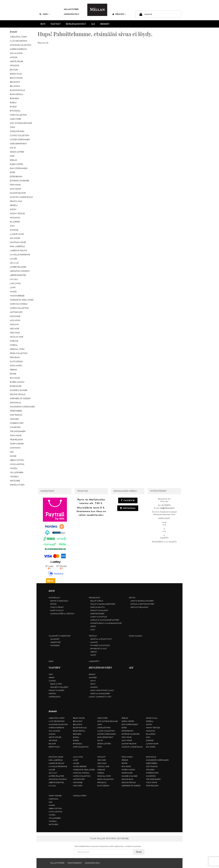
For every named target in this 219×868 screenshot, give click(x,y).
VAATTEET (56, 24)
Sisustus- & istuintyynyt (101, 639)
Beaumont (15, 82)
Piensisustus (94, 598)
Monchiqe (15, 316)
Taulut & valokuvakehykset (103, 604)
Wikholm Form (17, 485)
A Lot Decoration (19, 41)
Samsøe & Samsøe (19, 390)
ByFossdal (15, 111)
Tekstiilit (93, 636)
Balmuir (14, 70)
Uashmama (15, 448)
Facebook (128, 500)
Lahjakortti (94, 661)
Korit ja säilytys (97, 607)
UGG (12, 452)
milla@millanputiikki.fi (167, 508)
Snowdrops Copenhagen (22, 407)
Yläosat (52, 681)
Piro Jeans (15, 357)
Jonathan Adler (18, 242)
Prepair (13, 370)
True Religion (16, 440)
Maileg (13, 292)
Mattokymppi (16, 312)
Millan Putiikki (71, 9)
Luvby (13, 288)
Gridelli (14, 205)
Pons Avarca (16, 366)
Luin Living (15, 283)
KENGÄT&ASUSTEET (76, 24)
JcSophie (14, 230)
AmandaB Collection (21, 45)
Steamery (15, 419)
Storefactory (17, 423)
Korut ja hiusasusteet (100, 694)
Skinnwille (15, 403)
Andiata (14, 57)
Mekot (52, 678)
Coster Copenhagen (20, 140)
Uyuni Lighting (17, 464)
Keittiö (132, 598)
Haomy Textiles (17, 214)
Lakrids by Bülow (18, 251)
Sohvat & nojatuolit (59, 601)
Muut (93, 630)
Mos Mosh (15, 320)
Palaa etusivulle (43, 43)
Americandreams (18, 49)
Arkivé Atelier (17, 61)
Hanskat (94, 687)
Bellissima (15, 86)
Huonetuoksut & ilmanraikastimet (106, 623)
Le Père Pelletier (18, 267)
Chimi (12, 127)
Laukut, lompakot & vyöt (100, 697)
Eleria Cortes (17, 164)
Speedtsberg (16, 411)
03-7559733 (166, 505)
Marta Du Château (19, 304)
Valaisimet (55, 639)
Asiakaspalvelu (71, 14)
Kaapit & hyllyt (57, 610)
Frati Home (15, 185)
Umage (13, 456)
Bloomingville (17, 90)
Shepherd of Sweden (20, 399)
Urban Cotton (17, 460)
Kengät (92, 674)
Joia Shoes (15, 238)
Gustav (13, 209)
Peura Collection (19, 353)
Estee (12, 172)
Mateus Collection (19, 308)
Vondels (14, 477)
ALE (93, 24)
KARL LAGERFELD (17, 246)
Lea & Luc (14, 263)
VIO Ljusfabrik (17, 473)
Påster (13, 374)
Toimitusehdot (75, 863)
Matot (93, 655)
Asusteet (93, 678)
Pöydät (53, 604)
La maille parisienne (20, 255)
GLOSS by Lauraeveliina (21, 197)
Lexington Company (20, 271)
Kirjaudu (119, 14)
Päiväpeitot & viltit (99, 649)
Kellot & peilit (97, 601)
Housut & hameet (56, 690)
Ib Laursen (15, 222)
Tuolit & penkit (57, 607)
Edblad (13, 160)
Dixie (12, 156)
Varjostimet (56, 642)
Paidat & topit (56, 684)
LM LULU (14, 279)
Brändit (105, 24)
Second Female (18, 394)
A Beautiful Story (18, 37)
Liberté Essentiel (18, 275)
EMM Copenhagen (19, 168)
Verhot (94, 652)
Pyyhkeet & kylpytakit (100, 645)
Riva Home (15, 378)
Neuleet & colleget (59, 687)
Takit (51, 674)
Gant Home (15, 189)
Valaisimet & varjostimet (60, 636)
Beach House (16, 78)
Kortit (93, 626)
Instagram (128, 508)
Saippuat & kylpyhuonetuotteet (105, 620)
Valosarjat (55, 645)
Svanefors (15, 427)
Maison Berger (17, 296)
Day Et (13, 148)
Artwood (15, 66)
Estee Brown (16, 177)
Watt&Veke (15, 481)
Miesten (52, 694)
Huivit (93, 681)
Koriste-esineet (97, 614)
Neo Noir (14, 329)
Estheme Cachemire (19, 181)
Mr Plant (14, 325)
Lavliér (13, 259)
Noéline (14, 341)
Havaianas (15, 218)
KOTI (43, 24)
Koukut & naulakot (99, 610)
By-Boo (13, 107)
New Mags (15, 333)
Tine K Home (16, 436)
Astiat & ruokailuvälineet (142, 601)
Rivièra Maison (17, 382)
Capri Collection (18, 115)
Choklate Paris (17, 131)
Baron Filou (16, 74)
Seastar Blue (127, 779)
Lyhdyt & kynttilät (99, 617)
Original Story (17, 349)
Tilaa (139, 852)
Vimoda (14, 468)
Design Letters (17, 152)
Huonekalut (54, 598)
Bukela (13, 103)
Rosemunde (16, 386)
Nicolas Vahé (17, 337)
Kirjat (51, 661)
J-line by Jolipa (17, 234)
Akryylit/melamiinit (139, 607)
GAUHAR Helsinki (18, 193)
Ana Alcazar (16, 53)
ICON (12, 226)
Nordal (14, 345)
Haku (45, 14)
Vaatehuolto (55, 697)
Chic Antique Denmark (21, 123)
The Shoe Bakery (18, 431)
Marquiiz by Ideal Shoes (22, 300)
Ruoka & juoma (136, 636)
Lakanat (94, 642)
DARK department (18, 144)
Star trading (16, 415)
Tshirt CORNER (17, 444)
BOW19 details (17, 94)
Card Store (15, 119)
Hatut (93, 684)
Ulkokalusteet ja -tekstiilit (62, 614)
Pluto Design (16, 362)
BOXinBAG (14, 98)
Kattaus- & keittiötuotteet (142, 604)
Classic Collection (20, 135)
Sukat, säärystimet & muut (102, 690)
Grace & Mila (16, 201)
